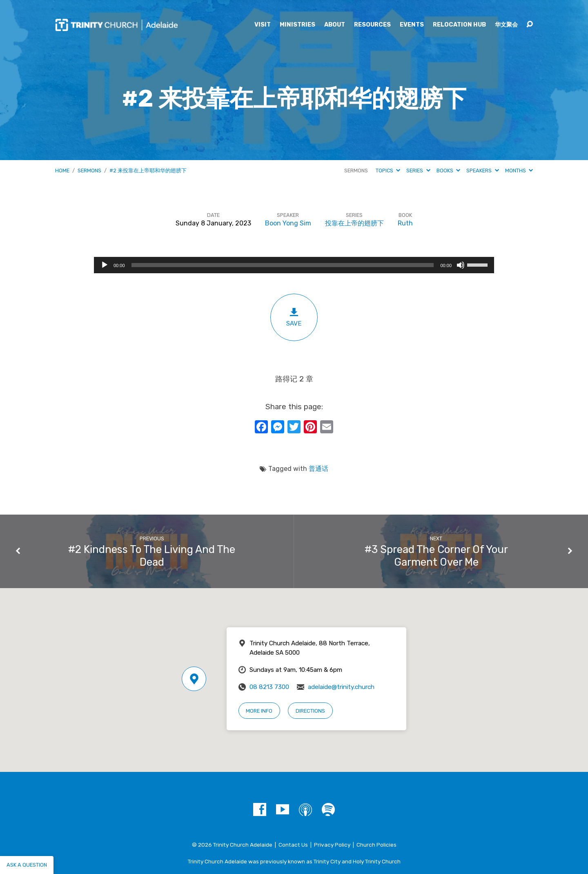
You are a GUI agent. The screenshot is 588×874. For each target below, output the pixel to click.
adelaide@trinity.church (341, 687)
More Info (259, 711)
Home (62, 171)
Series (418, 171)
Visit (263, 25)
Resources (372, 25)
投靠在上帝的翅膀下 (354, 223)
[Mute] (461, 265)
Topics (388, 171)
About (335, 25)
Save (294, 317)
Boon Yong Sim (288, 223)
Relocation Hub (459, 25)
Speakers (482, 171)
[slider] (283, 265)
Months (519, 171)
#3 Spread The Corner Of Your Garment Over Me (436, 556)
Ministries (297, 25)
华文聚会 (506, 25)
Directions (310, 711)
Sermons (89, 171)
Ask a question (27, 865)
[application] (294, 265)
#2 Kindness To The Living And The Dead (152, 556)
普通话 (318, 469)
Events (412, 25)
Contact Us (293, 845)
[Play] (105, 265)
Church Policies (376, 845)
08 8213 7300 (269, 687)
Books (448, 171)
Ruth (405, 223)
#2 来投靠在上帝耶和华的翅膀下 (148, 171)
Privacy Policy (332, 845)
